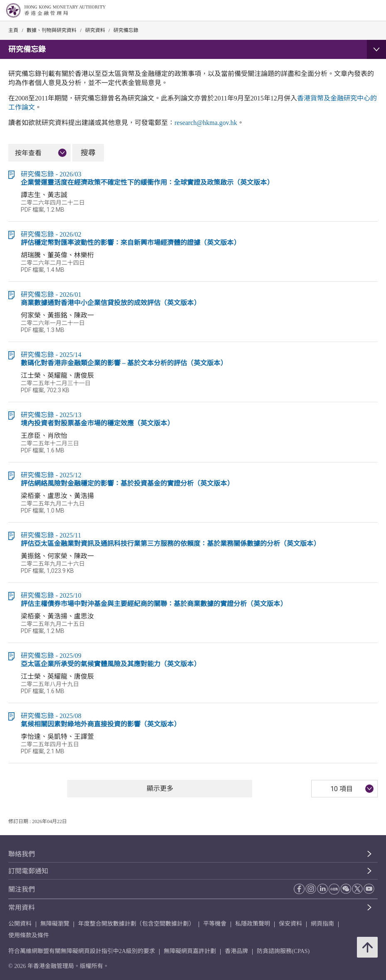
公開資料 (20, 924)
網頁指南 (322, 924)
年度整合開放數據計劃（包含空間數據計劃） (136, 924)
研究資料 (95, 30)
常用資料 (22, 908)
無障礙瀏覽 (55, 924)
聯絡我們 (22, 854)
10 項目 (342, 789)
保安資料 (290, 924)
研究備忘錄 (126, 30)
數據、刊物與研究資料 (52, 30)
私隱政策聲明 (253, 924)
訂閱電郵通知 (28, 871)
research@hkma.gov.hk (206, 123)
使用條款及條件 (29, 935)
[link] (359, 11)
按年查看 (28, 153)
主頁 (13, 30)
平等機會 (215, 924)
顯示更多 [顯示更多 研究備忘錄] (160, 788)
